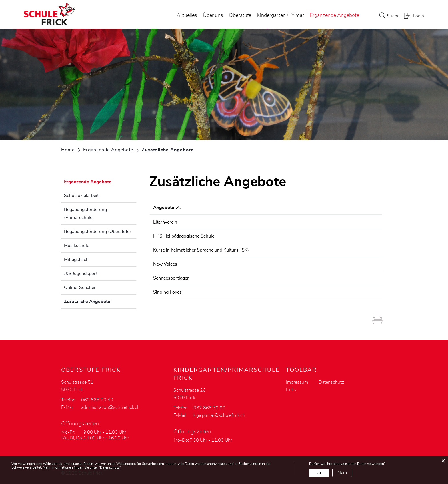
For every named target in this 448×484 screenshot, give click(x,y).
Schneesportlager (171, 278)
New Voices (165, 264)
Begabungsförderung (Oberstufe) (97, 232)
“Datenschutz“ (110, 467)
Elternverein (165, 222)
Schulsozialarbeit (81, 196)
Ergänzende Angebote (334, 15)
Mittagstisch (76, 260)
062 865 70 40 (97, 400)
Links (291, 390)
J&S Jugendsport (81, 274)
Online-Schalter (80, 288)
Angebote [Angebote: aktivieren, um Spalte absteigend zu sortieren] (164, 208)
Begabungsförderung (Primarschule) (85, 214)
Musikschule (77, 246)
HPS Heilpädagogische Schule (184, 236)
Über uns (213, 15)
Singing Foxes (167, 292)
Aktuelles (187, 15)
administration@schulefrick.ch (110, 407)
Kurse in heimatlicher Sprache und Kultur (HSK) (201, 250)
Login (419, 16)
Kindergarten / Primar (280, 15)
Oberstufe (240, 15)
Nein (342, 473)
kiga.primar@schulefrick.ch (219, 415)
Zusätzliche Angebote (100, 301)
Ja (319, 473)
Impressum (297, 382)
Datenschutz (331, 382)
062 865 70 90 (209, 408)
